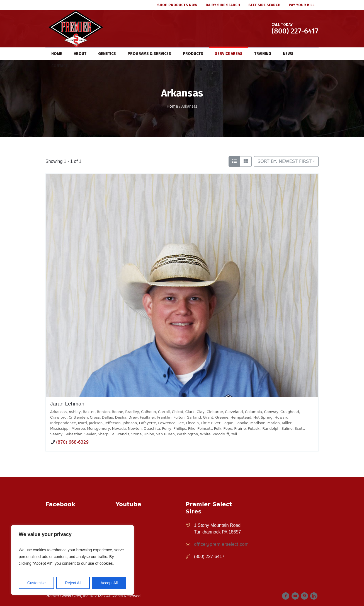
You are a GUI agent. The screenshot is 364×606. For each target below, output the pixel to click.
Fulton (179, 417)
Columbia (253, 412)
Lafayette (147, 423)
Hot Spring (263, 417)
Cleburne (215, 412)
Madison (258, 423)
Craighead (290, 412)
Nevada (119, 428)
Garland (194, 417)
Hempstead (241, 417)
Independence (63, 423)
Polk (218, 428)
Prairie (240, 428)
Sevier (90, 434)
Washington (187, 434)
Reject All (73, 583)
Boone (117, 412)
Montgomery (98, 428)
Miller (287, 423)
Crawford (58, 417)
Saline (287, 428)
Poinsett (205, 428)
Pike (192, 428)
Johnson (130, 423)
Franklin (164, 417)
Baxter (89, 412)
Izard (82, 423)
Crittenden (78, 417)
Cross (95, 417)
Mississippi (60, 428)
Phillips (180, 428)
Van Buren (165, 434)
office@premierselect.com (221, 544)
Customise (37, 583)
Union (149, 434)
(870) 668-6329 (72, 443)
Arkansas (58, 412)
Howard (282, 417)
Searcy (56, 434)
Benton (103, 412)
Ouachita (152, 428)
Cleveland (234, 412)
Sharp (103, 434)
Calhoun (148, 412)
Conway (271, 412)
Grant (208, 417)
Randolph (271, 428)
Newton (135, 428)
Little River (210, 423)
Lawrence (167, 423)
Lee (181, 423)
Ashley (75, 412)
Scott (299, 428)
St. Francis (120, 434)
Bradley (132, 412)
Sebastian (73, 434)
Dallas (107, 417)
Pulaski (254, 428)
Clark (190, 412)
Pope (228, 428)
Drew (133, 417)
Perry (167, 428)
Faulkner (148, 417)
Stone (137, 434)
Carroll (164, 412)
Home (172, 106)
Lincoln (192, 423)
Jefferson (113, 423)
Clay (201, 412)
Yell (234, 434)
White (205, 434)
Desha (121, 417)
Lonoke (242, 423)
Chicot (177, 412)
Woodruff (221, 434)
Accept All (109, 583)
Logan (228, 423)
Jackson (96, 423)
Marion (273, 423)
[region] (72, 560)
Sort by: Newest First (285, 161)
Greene (222, 417)
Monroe (78, 428)
